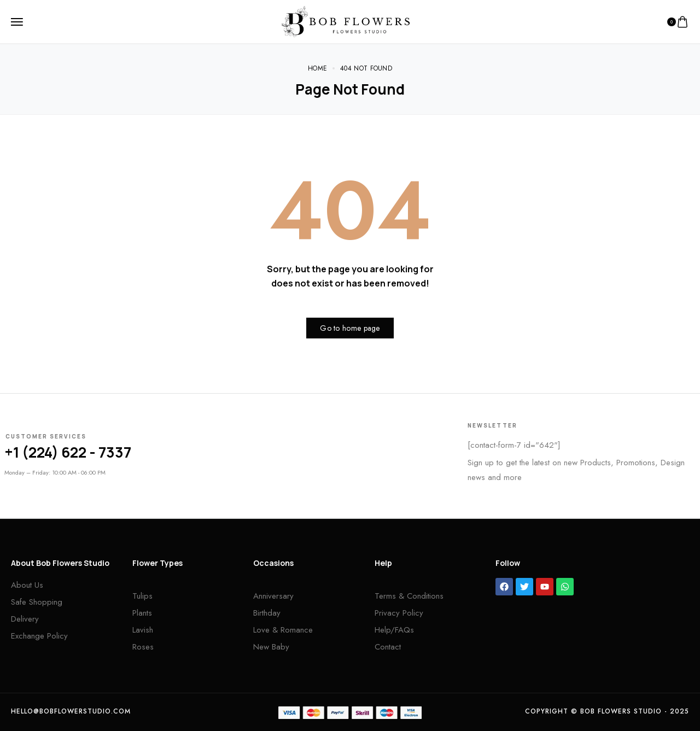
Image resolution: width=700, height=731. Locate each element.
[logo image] (346, 21)
